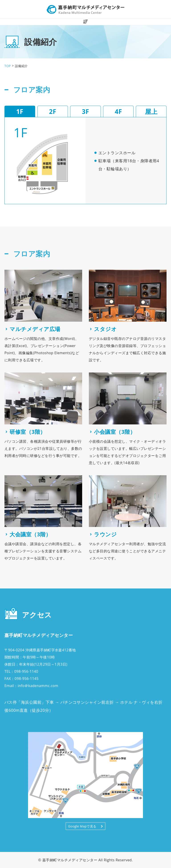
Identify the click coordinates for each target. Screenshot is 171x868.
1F (20, 111)
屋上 (151, 111)
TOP (8, 66)
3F (85, 111)
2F (53, 111)
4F (118, 111)
